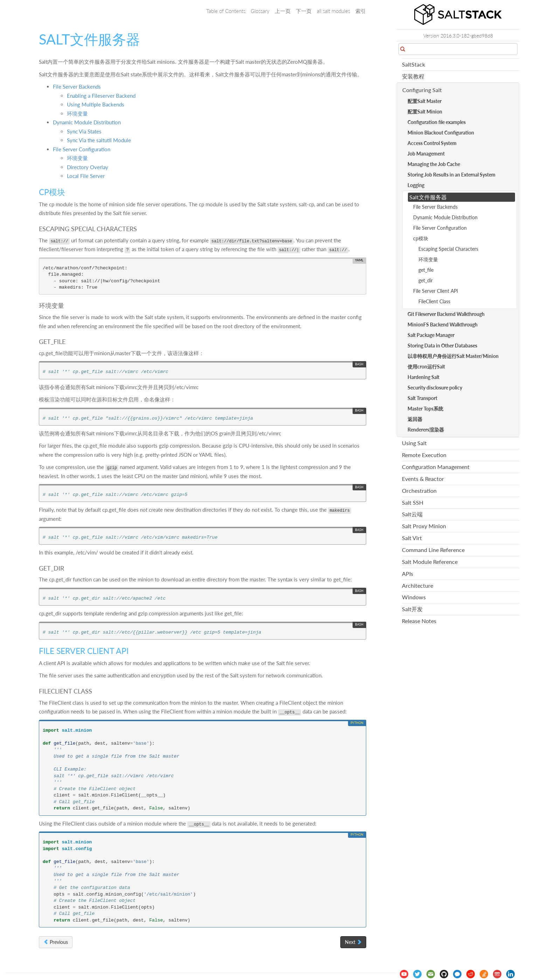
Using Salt (414, 443)
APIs (408, 574)
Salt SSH (413, 502)
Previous (56, 942)
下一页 (304, 11)
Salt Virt (412, 538)
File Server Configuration (82, 149)
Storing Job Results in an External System (451, 175)
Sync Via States (84, 131)
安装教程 (413, 76)
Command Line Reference (433, 550)
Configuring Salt (422, 90)
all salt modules (333, 11)
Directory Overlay (88, 167)
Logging (416, 185)
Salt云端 (412, 514)
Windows (414, 597)
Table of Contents (226, 11)
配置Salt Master (425, 101)
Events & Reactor (423, 479)
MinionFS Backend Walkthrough (443, 325)
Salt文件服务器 (428, 197)
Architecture (418, 585)
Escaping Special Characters (448, 249)
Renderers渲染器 (426, 430)
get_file (426, 270)
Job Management (426, 154)
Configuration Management (436, 467)
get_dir (426, 280)
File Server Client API (436, 291)
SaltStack (414, 64)
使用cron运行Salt (426, 367)
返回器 (415, 419)
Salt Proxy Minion (424, 526)
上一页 (283, 11)
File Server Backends (77, 87)
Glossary (260, 11)
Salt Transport (422, 398)
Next (353, 942)
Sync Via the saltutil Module (99, 140)
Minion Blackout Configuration (441, 133)
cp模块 (421, 238)
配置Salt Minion (425, 112)
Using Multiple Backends (96, 104)
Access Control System (432, 143)
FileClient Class (434, 301)
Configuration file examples (437, 122)
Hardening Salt (423, 377)
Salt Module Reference (430, 562)
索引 (361, 11)
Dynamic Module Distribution (87, 122)
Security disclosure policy (435, 388)
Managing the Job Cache (434, 164)
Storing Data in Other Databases (442, 346)
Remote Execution (424, 455)
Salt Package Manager (431, 335)
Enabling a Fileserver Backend (101, 96)
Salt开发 (412, 609)
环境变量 (77, 113)
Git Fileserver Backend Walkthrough (446, 314)
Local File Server (86, 176)
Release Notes (419, 621)
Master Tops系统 (425, 409)
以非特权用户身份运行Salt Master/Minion (453, 356)
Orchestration (419, 491)
